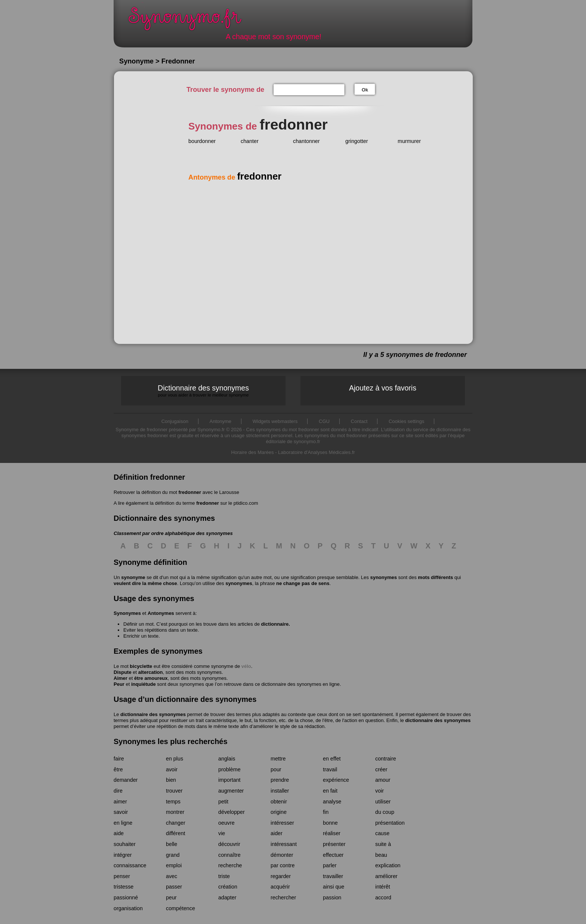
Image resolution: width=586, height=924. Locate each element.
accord (383, 897)
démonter (282, 855)
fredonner (190, 492)
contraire (386, 759)
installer (280, 791)
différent (175, 833)
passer (174, 887)
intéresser (282, 823)
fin (326, 812)
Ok (365, 90)
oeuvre (226, 823)
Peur (119, 684)
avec (172, 876)
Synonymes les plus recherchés (171, 741)
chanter (250, 141)
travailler (333, 876)
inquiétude (144, 684)
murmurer (409, 141)
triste (224, 876)
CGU (324, 421)
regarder (281, 876)
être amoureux (151, 678)
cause (382, 833)
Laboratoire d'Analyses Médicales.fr (317, 452)
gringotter (357, 141)
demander (126, 780)
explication (388, 865)
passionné (126, 897)
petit (223, 802)
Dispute (123, 672)
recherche (230, 865)
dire (118, 791)
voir (380, 791)
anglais (227, 759)
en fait (330, 791)
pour (276, 769)
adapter (227, 897)
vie (222, 833)
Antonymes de (235, 177)
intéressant (284, 844)
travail (330, 769)
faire (119, 759)
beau (381, 855)
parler (330, 865)
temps (173, 802)
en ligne (123, 823)
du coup (385, 812)
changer (176, 823)
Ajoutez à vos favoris (383, 388)
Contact (359, 421)
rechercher (283, 897)
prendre (280, 780)
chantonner (306, 141)
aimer (120, 802)
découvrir (229, 844)
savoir (121, 812)
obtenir (279, 802)
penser (122, 876)
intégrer (123, 855)
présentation (390, 823)
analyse (332, 802)
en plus (175, 759)
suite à (383, 844)
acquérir (280, 887)
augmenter (231, 791)
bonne (330, 823)
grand (173, 855)
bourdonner (202, 141)
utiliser (383, 802)
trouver (174, 791)
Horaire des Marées (252, 452)
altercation (151, 672)
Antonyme (221, 421)
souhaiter (125, 844)
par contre (283, 865)
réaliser (332, 833)
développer (232, 812)
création (228, 887)
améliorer (386, 876)
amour (383, 780)
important (229, 780)
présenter (334, 844)
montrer (175, 812)
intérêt (383, 887)
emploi (174, 865)
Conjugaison (175, 421)
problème (229, 769)
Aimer (121, 678)
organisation (128, 908)
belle (172, 844)
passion (332, 897)
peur (171, 897)
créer (381, 769)
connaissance (130, 865)
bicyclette (141, 666)
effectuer (333, 855)
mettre (278, 759)
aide (119, 833)
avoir (172, 769)
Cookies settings (406, 421)
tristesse (124, 887)
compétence (181, 908)
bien (171, 780)
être (118, 769)
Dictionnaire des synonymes (203, 391)
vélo (246, 666)
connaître (229, 855)
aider (277, 833)
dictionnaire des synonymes (153, 714)
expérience (336, 780)
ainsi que (334, 887)
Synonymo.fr (190, 21)
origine (279, 812)
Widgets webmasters (275, 421)
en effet (332, 759)
